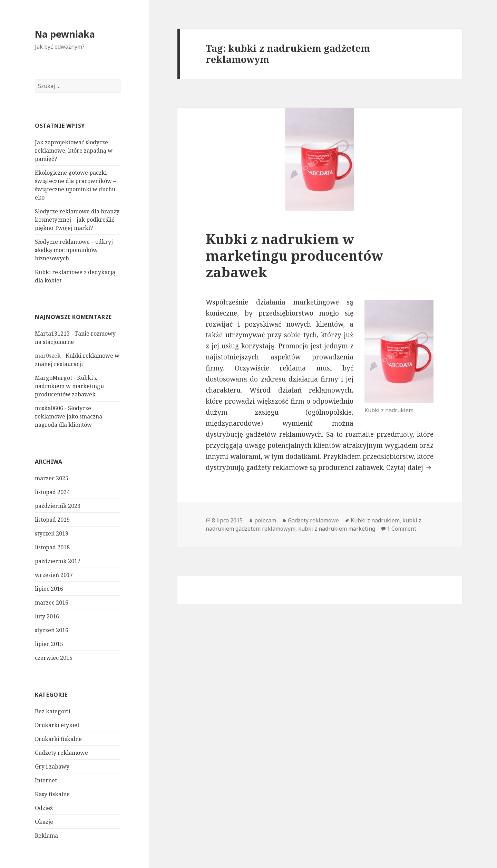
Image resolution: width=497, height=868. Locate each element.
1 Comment (402, 529)
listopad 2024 (52, 492)
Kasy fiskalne (52, 794)
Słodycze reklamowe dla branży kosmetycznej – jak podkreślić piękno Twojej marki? (77, 220)
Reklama (46, 835)
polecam (265, 520)
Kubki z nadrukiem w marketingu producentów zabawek (69, 386)
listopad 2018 (52, 547)
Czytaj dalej (410, 467)
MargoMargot (53, 378)
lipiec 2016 (49, 589)
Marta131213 (52, 334)
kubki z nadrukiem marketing (337, 529)
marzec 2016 (52, 602)
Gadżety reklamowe (61, 752)
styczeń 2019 (52, 533)
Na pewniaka (65, 34)
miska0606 (49, 408)
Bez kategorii (53, 711)
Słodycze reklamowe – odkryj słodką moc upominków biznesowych (74, 250)
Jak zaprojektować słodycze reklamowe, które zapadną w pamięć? (74, 151)
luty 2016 (47, 616)
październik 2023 (58, 506)
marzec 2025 (52, 478)
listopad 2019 (52, 520)
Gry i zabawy (52, 766)
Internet (46, 780)
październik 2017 (58, 561)
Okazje (44, 821)
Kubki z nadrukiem (375, 520)
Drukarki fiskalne (58, 739)
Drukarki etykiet (57, 725)
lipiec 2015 (49, 644)
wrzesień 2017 (54, 575)
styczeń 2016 (52, 630)
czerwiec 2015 (54, 658)
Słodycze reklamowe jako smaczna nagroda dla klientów (69, 416)
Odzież (44, 808)
